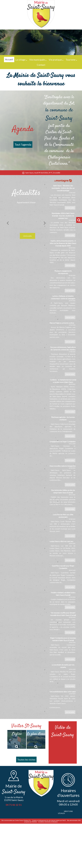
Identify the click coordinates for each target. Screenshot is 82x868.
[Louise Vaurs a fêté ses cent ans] (63, 552)
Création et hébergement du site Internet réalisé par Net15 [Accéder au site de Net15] (49, 820)
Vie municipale (37, 60)
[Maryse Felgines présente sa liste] (63, 333)
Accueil (9, 59)
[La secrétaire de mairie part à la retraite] (63, 676)
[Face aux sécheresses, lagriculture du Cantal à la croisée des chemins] (63, 362)
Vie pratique (55, 60)
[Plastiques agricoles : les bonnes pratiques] (63, 427)
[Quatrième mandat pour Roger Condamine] (63, 577)
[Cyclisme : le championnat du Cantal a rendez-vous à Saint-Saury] (63, 397)
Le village (20, 60)
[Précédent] (8, 223)
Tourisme (71, 60)
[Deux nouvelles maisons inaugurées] (63, 476)
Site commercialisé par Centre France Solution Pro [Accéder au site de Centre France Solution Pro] (16, 820)
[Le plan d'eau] (36, 739)
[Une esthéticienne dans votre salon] (63, 703)
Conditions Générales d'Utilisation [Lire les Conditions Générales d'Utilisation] (48, 822)
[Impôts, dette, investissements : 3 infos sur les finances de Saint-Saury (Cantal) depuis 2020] (63, 254)
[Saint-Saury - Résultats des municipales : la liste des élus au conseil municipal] (63, 198)
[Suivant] (45, 223)
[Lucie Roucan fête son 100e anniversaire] (63, 526)
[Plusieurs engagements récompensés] (63, 282)
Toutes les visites (26, 760)
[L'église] (17, 739)
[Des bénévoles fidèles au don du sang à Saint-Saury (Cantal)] (63, 500)
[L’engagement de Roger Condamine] (63, 452)
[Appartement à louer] (26, 220)
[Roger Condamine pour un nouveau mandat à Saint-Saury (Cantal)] (63, 649)
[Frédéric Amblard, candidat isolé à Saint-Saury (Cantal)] (63, 601)
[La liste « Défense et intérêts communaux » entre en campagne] (63, 308)
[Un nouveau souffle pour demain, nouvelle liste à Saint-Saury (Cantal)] (63, 623)
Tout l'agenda (23, 144)
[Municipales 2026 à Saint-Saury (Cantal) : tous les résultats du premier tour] (63, 225)
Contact (41, 65)
